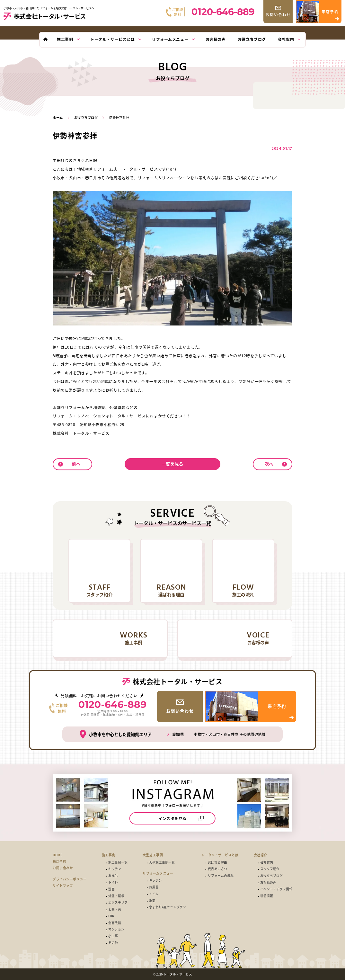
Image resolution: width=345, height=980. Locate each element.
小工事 (113, 936)
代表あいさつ (217, 869)
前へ (76, 464)
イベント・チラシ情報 (276, 889)
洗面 (111, 889)
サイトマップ (63, 886)
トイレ (113, 883)
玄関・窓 (115, 910)
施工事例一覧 (118, 863)
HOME (58, 855)
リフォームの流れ (221, 876)
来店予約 (59, 862)
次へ (269, 464)
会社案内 (267, 863)
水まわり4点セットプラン (168, 907)
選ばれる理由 (217, 863)
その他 (113, 943)
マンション (116, 930)
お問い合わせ (63, 868)
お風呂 (113, 876)
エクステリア (118, 903)
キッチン (115, 869)
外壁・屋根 (116, 896)
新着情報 (267, 896)
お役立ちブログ (271, 876)
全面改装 (115, 923)
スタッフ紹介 (270, 869)
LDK (111, 916)
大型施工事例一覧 (162, 863)
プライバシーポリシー (70, 879)
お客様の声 (268, 883)
